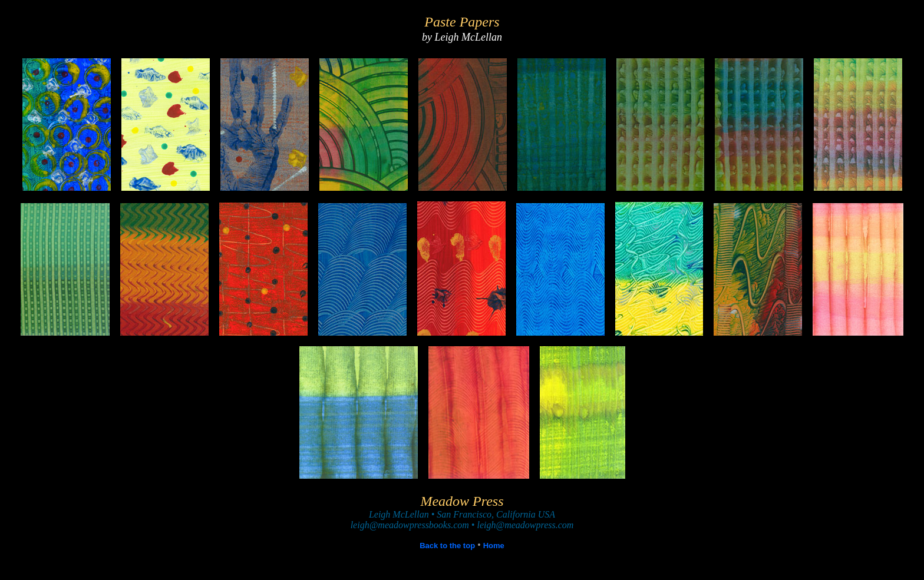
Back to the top (447, 546)
